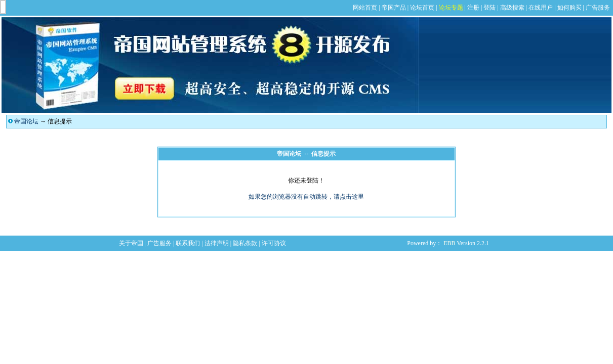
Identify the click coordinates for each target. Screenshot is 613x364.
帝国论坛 (26, 121)
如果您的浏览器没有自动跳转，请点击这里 (306, 197)
